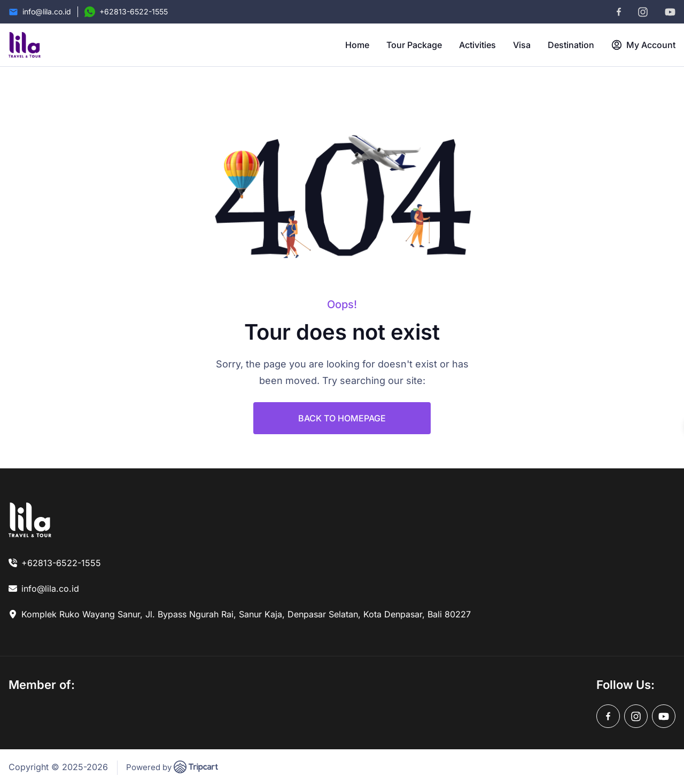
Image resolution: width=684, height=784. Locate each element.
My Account (643, 45)
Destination (571, 45)
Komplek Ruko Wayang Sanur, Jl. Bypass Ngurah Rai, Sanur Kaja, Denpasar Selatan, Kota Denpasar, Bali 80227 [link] (246, 614)
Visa (522, 45)
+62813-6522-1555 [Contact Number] (134, 11)
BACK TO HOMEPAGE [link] (342, 418)
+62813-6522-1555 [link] (61, 563)
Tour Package (414, 45)
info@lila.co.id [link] (50, 589)
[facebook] (619, 12)
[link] (30, 520)
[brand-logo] (25, 45)
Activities (477, 45)
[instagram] (643, 12)
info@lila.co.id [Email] (47, 11)
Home (357, 45)
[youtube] (670, 12)
